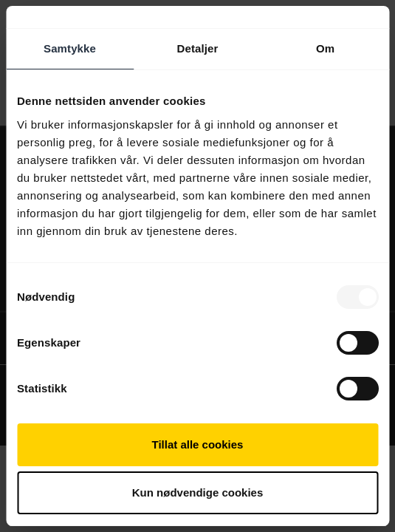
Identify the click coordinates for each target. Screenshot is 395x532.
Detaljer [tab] (198, 48)
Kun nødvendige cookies (198, 492)
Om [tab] (325, 48)
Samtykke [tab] (70, 48)
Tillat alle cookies (198, 444)
